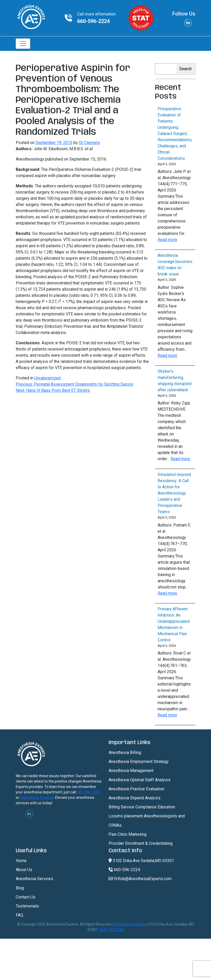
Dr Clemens (90, 143)
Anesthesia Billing (125, 752)
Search (185, 69)
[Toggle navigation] (23, 44)
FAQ (19, 915)
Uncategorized (47, 378)
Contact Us (26, 897)
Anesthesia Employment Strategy (139, 762)
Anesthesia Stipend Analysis (135, 798)
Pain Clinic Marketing (128, 834)
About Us (24, 870)
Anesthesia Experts (130, 924)
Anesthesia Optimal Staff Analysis (140, 780)
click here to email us (37, 798)
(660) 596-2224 (111, 930)
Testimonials (27, 906)
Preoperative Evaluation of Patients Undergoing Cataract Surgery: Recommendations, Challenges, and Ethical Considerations (175, 134)
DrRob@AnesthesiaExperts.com (140, 879)
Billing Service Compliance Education (142, 807)
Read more (167, 240)
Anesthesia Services (34, 879)
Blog (20, 888)
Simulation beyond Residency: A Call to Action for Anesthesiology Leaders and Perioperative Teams (174, 493)
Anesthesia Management (131, 771)
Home (21, 861)
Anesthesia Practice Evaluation (136, 789)
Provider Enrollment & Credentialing (141, 843)
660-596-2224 (93, 21)
